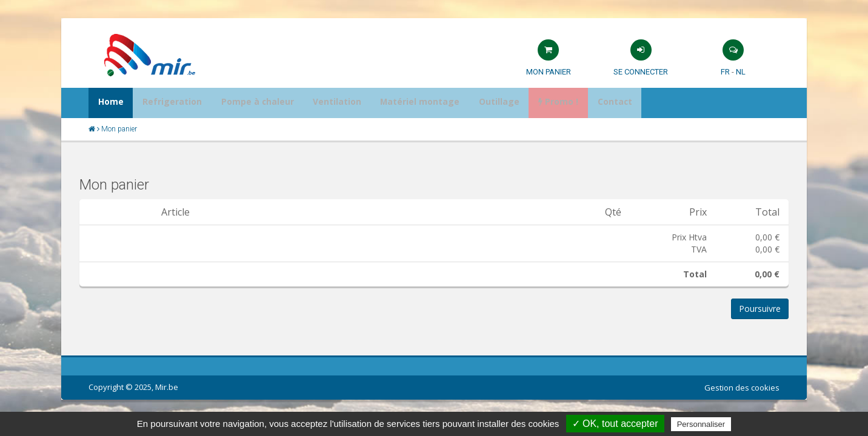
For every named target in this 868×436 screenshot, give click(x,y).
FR (725, 72)
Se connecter (641, 72)
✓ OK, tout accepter (615, 424)
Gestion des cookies (742, 388)
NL (741, 72)
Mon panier (549, 72)
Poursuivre (760, 309)
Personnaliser (701, 424)
